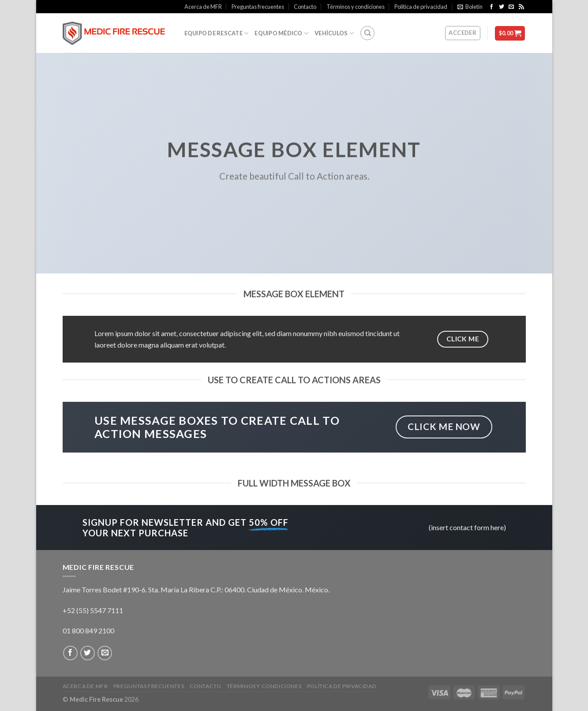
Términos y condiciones (356, 7)
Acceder (463, 33)
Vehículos (334, 33)
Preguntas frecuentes (258, 7)
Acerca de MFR (203, 7)
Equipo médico (281, 33)
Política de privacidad (421, 7)
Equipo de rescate (217, 33)
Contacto (305, 7)
